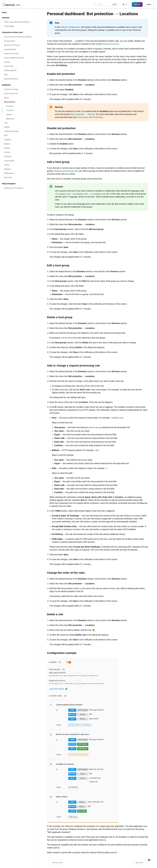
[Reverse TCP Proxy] (20, 54)
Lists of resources (20, 94)
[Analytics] (20, 140)
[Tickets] (20, 165)
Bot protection (20, 102)
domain (106, 44)
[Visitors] (20, 115)
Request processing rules (66, 171)
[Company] (20, 157)
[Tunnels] (20, 62)
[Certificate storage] (20, 131)
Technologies (20, 26)
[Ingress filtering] (20, 50)
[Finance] (20, 152)
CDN (20, 123)
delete (70, 338)
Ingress (20, 148)
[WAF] (20, 136)
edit (63, 338)
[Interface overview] (20, 89)
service (116, 44)
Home (4, 12)
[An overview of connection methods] (20, 37)
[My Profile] (20, 178)
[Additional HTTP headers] (20, 188)
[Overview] (20, 106)
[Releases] (20, 169)
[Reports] (20, 144)
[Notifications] (20, 173)
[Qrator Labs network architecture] (20, 22)
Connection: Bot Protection (90, 117)
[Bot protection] (20, 41)
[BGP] (20, 75)
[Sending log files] (20, 71)
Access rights (20, 161)
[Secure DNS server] (20, 79)
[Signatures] (20, 119)
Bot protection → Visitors (83, 114)
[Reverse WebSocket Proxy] (20, 58)
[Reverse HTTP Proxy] (20, 45)
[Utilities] (20, 127)
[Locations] (20, 110)
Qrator (20, 98)
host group (96, 427)
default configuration (70, 27)
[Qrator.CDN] (20, 66)
